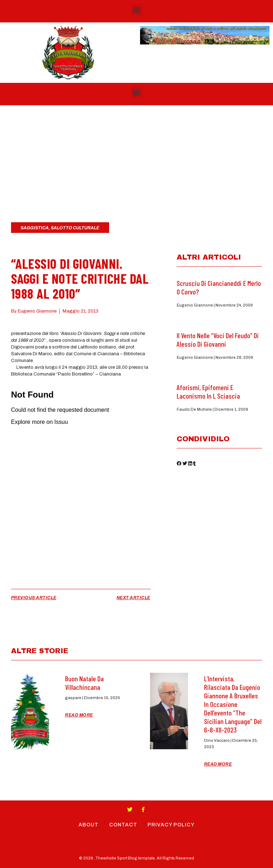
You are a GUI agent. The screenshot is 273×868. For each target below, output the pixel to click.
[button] (137, 9)
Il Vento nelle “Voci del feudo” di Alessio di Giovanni (218, 340)
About (89, 825)
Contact (123, 825)
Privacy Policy (171, 825)
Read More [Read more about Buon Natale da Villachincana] (79, 715)
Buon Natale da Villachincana (84, 683)
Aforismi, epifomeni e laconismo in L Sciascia (208, 392)
